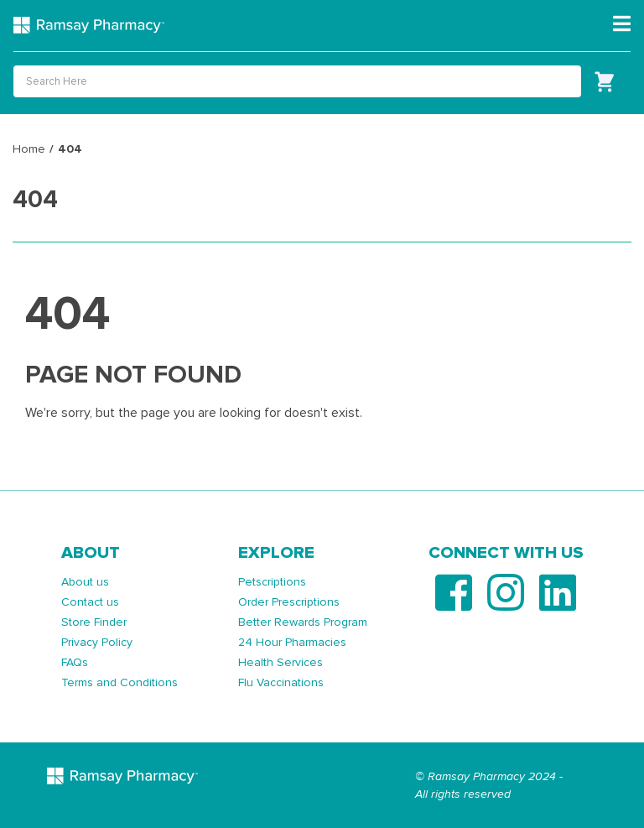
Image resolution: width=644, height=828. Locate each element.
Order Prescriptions (289, 602)
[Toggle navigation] (622, 24)
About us (85, 582)
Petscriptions (272, 582)
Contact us (90, 602)
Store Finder (94, 622)
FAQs (75, 662)
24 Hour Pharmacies (292, 642)
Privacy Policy (97, 642)
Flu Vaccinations (281, 682)
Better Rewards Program (303, 622)
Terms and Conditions (119, 682)
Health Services (280, 662)
